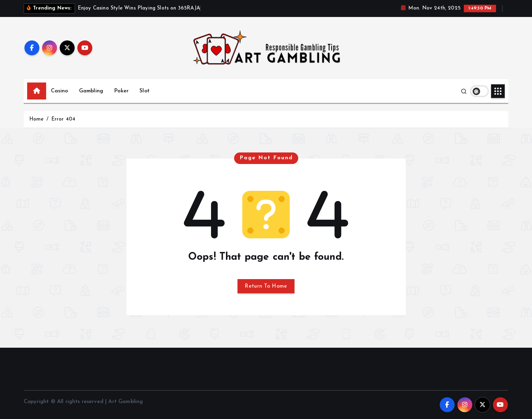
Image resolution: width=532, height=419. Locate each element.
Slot (145, 91)
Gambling (91, 91)
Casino (60, 91)
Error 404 (63, 119)
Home (36, 119)
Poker (121, 91)
